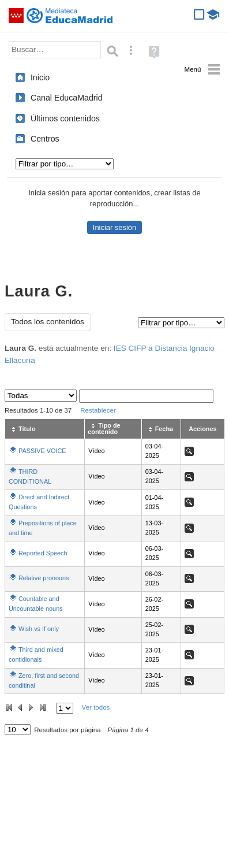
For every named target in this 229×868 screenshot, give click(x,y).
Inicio (40, 77)
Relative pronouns (44, 578)
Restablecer (98, 410)
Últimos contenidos (65, 118)
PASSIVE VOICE (42, 451)
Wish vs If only (39, 629)
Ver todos (96, 707)
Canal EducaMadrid (67, 98)
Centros (45, 139)
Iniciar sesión (114, 227)
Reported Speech (43, 553)
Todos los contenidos (48, 322)
